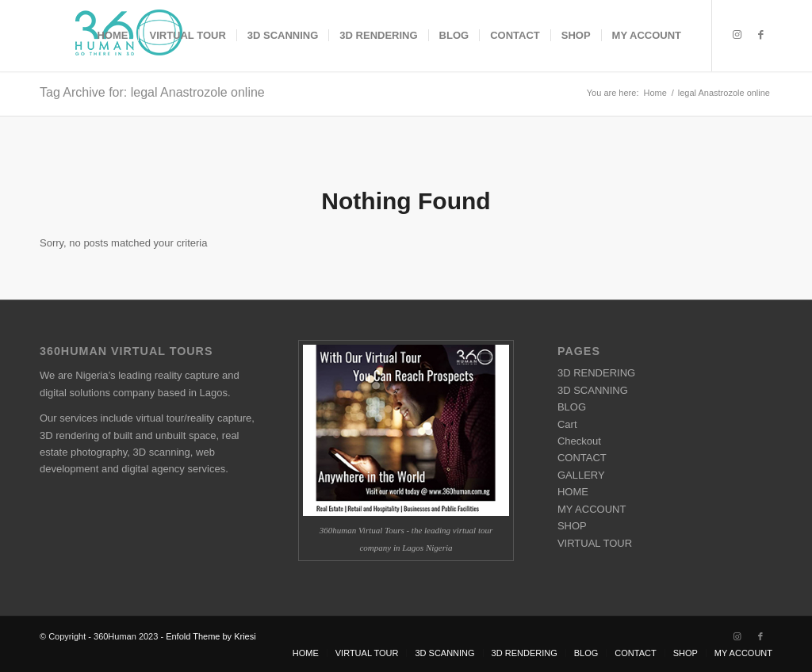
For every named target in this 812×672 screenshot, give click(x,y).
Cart (567, 424)
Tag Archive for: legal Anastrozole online (152, 92)
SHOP (572, 526)
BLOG (572, 407)
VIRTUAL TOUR (595, 543)
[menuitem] (112, 36)
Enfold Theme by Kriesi (211, 636)
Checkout (579, 441)
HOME (573, 492)
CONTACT (582, 458)
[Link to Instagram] (737, 35)
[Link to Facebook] (760, 35)
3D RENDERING (596, 373)
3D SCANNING (593, 390)
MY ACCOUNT (592, 509)
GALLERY (581, 475)
